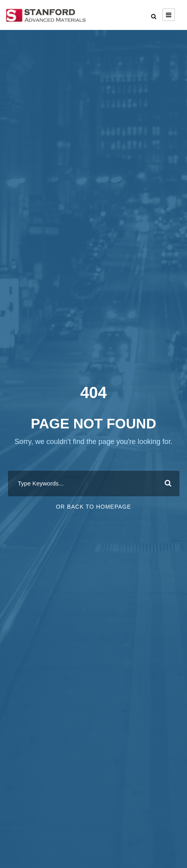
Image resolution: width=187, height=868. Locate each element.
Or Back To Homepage (93, 507)
